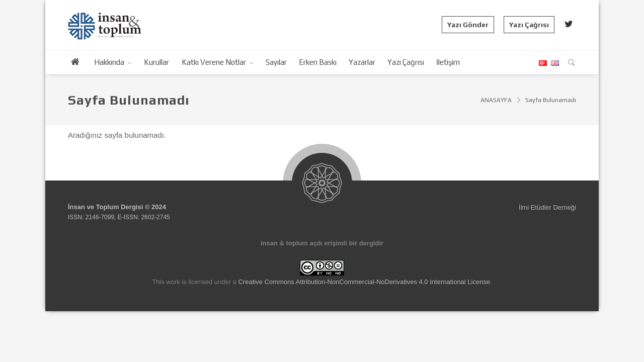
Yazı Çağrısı (529, 25)
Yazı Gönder (468, 25)
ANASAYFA (496, 100)
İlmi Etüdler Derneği (547, 207)
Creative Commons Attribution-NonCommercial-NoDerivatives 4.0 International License (364, 282)
